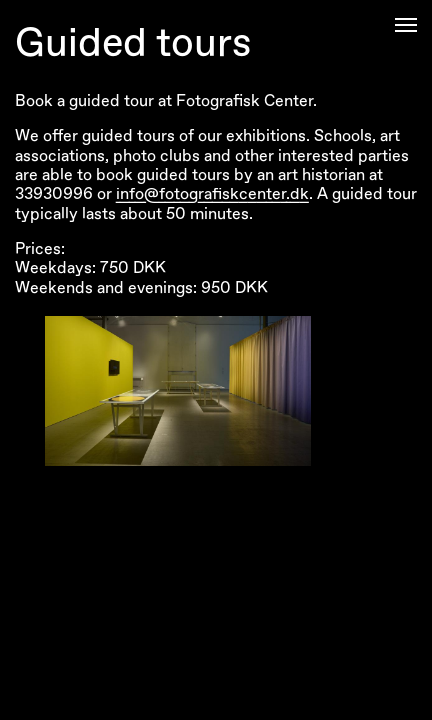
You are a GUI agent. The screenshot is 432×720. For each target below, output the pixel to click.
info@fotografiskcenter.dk (212, 194)
